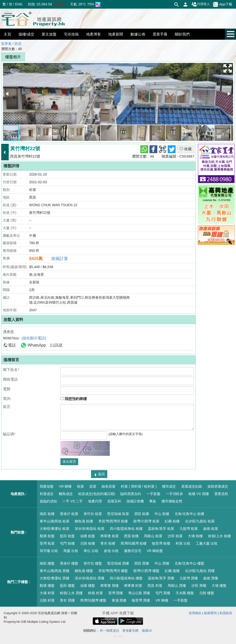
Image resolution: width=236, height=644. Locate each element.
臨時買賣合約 (131, 494)
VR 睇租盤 (155, 551)
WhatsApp (37, 345)
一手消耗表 (174, 494)
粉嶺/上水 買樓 (71, 593)
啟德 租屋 (211, 529)
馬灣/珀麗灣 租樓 (134, 543)
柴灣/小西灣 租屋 (146, 521)
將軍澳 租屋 (109, 536)
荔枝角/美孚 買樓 (161, 578)
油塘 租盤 (88, 536)
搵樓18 (147, 631)
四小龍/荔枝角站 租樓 (126, 529)
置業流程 (221, 494)
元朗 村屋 (47, 600)
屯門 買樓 (163, 593)
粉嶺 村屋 (95, 593)
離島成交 (66, 494)
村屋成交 (47, 494)
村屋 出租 (183, 543)
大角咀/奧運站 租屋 (54, 529)
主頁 (7, 34)
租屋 (80, 486)
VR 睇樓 (65, 486)
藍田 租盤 (67, 536)
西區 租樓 (142, 514)
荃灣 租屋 (47, 543)
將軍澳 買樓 (109, 586)
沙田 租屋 (175, 536)
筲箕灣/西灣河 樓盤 (113, 571)
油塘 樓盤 (88, 586)
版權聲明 (210, 613)
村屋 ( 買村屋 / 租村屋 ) (139, 486)
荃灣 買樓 (116, 593)
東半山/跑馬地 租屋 (54, 521)
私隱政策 (226, 613)
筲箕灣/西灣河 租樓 (113, 521)
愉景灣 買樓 (141, 600)
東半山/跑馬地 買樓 (54, 571)
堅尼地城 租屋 (118, 514)
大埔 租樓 (195, 536)
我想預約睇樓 (74, 399)
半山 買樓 (162, 563)
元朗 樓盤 (207, 593)
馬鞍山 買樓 (177, 586)
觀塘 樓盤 (47, 586)
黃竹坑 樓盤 (93, 563)
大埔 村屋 (47, 593)
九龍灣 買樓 (189, 578)
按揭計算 (60, 259)
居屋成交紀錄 (192, 486)
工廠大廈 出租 (207, 543)
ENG (19, 4)
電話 (12, 345)
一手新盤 (153, 494)
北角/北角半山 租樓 (189, 514)
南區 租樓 (47, 514)
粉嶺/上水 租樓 (219, 536)
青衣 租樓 (108, 543)
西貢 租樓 (131, 536)
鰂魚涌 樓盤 (84, 571)
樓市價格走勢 (172, 501)
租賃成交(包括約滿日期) (97, 494)
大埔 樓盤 (219, 586)
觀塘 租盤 (47, 536)
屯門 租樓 (67, 543)
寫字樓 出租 (49, 551)
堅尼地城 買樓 (118, 563)
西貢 (18, 44)
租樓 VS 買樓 (199, 494)
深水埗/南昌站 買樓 (90, 578)
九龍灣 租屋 (189, 529)
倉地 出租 (111, 551)
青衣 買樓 (67, 600)
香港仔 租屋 (69, 514)
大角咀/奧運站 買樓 (54, 578)
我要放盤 (47, 486)
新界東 (6, 44)
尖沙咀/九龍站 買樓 (200, 571)
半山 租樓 (162, 514)
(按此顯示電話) (34, 338)
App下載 (223, 4)
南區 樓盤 (47, 563)
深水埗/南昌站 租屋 (90, 529)
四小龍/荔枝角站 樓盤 (126, 578)
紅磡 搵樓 (172, 571)
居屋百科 (114, 501)
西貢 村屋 (155, 586)
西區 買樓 (142, 563)
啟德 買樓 (211, 578)
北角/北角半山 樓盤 (189, 563)
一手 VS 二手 (73, 501)
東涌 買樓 (119, 600)
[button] (228, 68)
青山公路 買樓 (139, 593)
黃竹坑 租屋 (93, 514)
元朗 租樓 (88, 543)
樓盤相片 (13, 57)
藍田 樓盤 (67, 586)
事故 (153, 501)
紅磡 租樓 (172, 521)
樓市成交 (169, 486)
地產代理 (95, 501)
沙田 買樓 (199, 586)
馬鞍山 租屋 (153, 536)
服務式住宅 (133, 551)
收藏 (186, 149)
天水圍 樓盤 (185, 593)
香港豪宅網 (130, 631)
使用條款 (195, 613)
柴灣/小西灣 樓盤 (146, 571)
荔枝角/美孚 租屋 (161, 529)
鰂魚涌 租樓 (84, 521)
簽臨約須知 (48, 501)
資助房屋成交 (218, 486)
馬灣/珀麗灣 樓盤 (93, 600)
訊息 (59, 345)
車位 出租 (91, 551)
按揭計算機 (135, 501)
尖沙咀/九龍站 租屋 (200, 521)
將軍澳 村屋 (133, 586)
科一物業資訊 (109, 631)
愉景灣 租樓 (161, 543)
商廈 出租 (71, 551)
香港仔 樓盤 (69, 563)
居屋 (93, 486)
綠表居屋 (109, 486)
